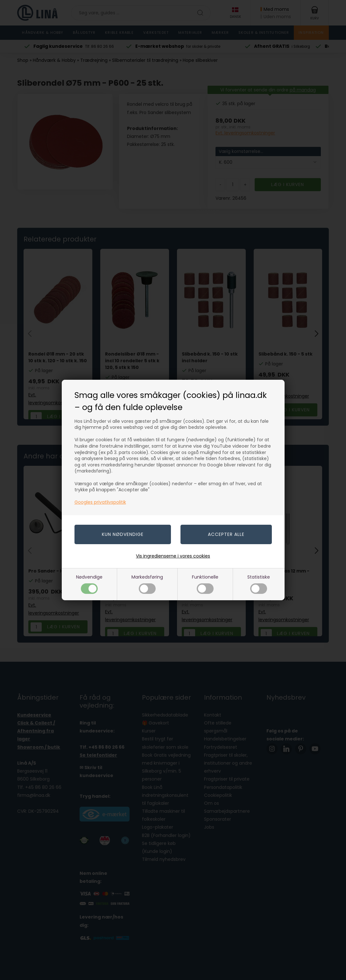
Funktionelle (205, 584)
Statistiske (259, 584)
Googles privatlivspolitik (100, 502)
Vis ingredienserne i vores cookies (173, 556)
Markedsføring (147, 584)
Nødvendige (89, 584)
